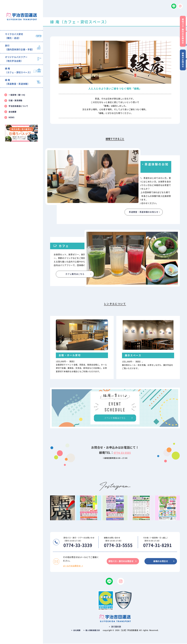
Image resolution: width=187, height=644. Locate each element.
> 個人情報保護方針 (92, 631)
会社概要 (13, 112)
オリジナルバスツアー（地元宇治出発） (16, 59)
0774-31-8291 (157, 546)
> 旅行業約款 (115, 627)
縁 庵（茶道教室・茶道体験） (17, 82)
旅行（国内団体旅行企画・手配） (20, 48)
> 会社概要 (76, 631)
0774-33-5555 (122, 453)
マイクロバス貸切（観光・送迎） (14, 36)
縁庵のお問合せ (160, 562)
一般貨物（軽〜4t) (17, 95)
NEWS (12, 117)
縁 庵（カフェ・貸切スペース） (18, 70)
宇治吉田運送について (18, 106)
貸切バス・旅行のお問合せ (118, 562)
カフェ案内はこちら (76, 274)
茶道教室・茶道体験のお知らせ (145, 212)
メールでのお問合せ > (73, 566)
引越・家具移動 (15, 100)
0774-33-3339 (78, 546)
